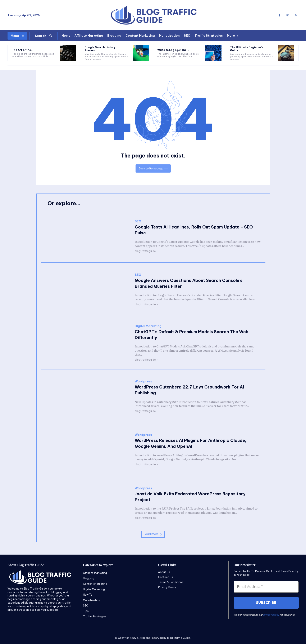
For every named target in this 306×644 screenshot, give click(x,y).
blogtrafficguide (145, 251)
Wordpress (143, 382)
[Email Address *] (266, 587)
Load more (153, 534)
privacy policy (271, 615)
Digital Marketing (148, 326)
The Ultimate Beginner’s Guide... (247, 49)
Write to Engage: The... (173, 50)
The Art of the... (23, 50)
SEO (138, 222)
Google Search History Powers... (100, 49)
